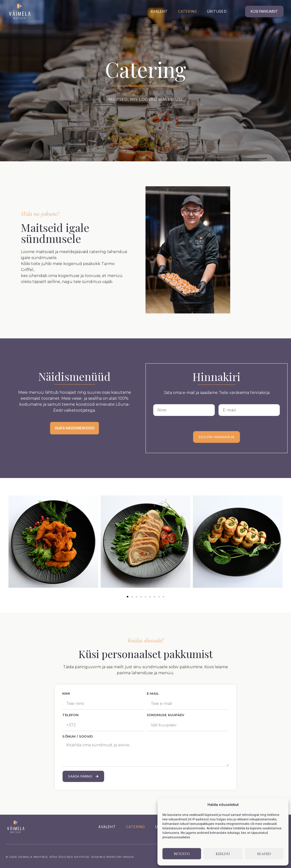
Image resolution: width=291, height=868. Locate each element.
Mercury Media (120, 857)
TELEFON (70, 715)
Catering (188, 11)
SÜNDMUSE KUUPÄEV (165, 715)
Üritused (217, 11)
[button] (128, 597)
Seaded (264, 854)
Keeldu (223, 854)
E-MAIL (153, 694)
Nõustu (182, 854)
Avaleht (159, 11)
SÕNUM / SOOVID (78, 737)
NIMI (66, 694)
